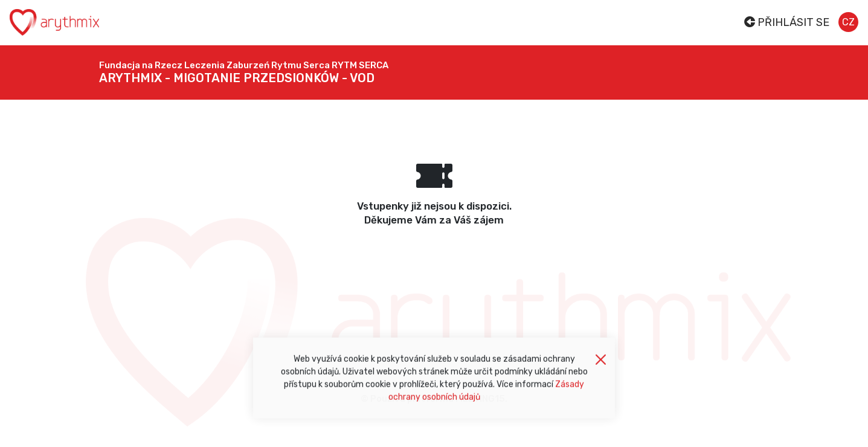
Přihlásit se (787, 22)
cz (848, 22)
